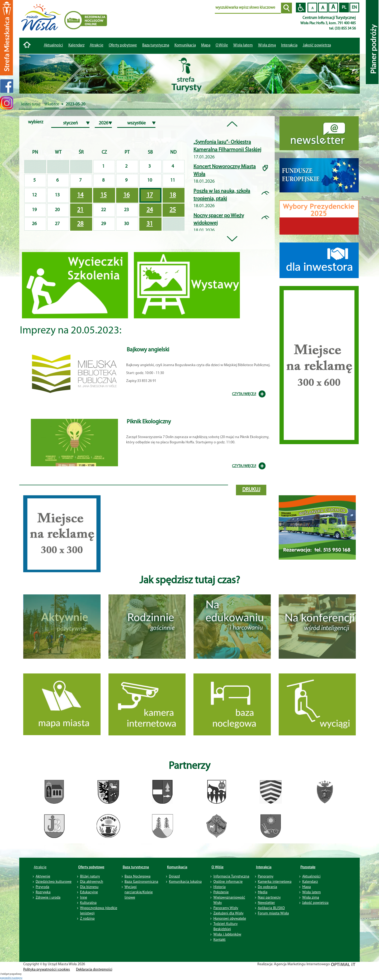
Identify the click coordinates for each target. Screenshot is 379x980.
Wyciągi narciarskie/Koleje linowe (139, 892)
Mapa (206, 45)
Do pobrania (267, 887)
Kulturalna (88, 903)
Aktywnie (43, 876)
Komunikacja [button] (185, 45)
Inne (84, 897)
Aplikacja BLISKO (271, 908)
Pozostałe (308, 867)
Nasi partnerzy (269, 897)
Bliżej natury (90, 876)
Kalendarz (76, 45)
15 (103, 195)
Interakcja (264, 867)
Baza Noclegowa (138, 876)
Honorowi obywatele (230, 918)
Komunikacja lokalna (185, 881)
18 (173, 195)
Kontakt (219, 939)
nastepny (17, 978)
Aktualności (53, 45)
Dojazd (174, 876)
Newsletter (266, 903)
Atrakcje (97, 45)
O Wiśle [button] (222, 45)
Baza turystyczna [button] (156, 45)
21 (80, 210)
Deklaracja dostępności (94, 970)
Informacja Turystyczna (231, 876)
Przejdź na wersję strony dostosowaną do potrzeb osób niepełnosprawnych (301, 8)
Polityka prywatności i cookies (47, 970)
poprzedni (6, 978)
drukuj (251, 490)
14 (80, 195)
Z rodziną (87, 918)
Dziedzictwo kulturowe (54, 881)
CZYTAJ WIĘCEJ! (244, 394)
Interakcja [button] (289, 45)
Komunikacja (177, 867)
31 (150, 224)
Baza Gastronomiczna (141, 881)
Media (263, 892)
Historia (219, 887)
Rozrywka (43, 892)
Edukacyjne (89, 892)
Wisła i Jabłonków (227, 934)
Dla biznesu (89, 887)
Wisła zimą (267, 45)
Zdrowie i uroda (48, 897)
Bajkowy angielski (148, 350)
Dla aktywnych (91, 881)
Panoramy (266, 876)
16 (126, 195)
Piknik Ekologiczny (149, 422)
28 (80, 224)
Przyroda (42, 887)
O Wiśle (217, 867)
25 (173, 210)
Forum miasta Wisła (273, 913)
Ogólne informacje (228, 881)
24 (150, 210)
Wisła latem (243, 45)
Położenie (221, 892)
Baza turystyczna (136, 867)
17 (150, 195)
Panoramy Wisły (226, 908)
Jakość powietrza (317, 45)
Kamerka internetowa (275, 881)
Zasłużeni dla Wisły (228, 913)
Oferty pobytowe (123, 45)
